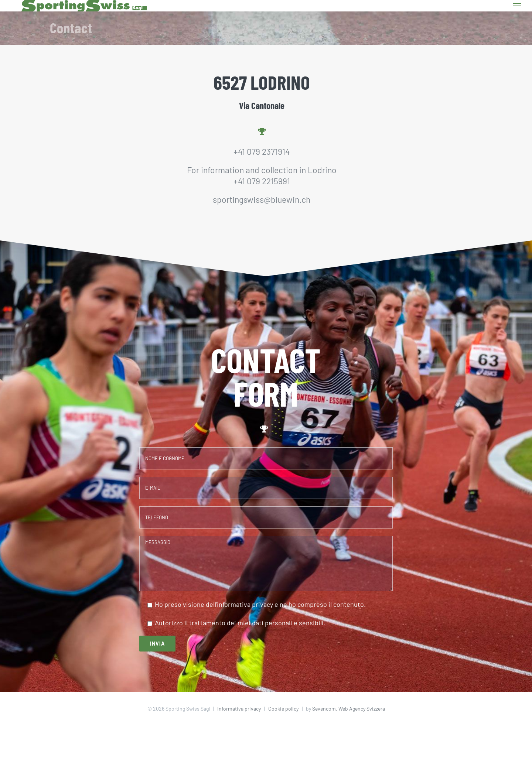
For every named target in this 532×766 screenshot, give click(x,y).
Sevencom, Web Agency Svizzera (349, 709)
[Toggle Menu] (517, 6)
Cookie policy (283, 709)
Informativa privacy (239, 709)
